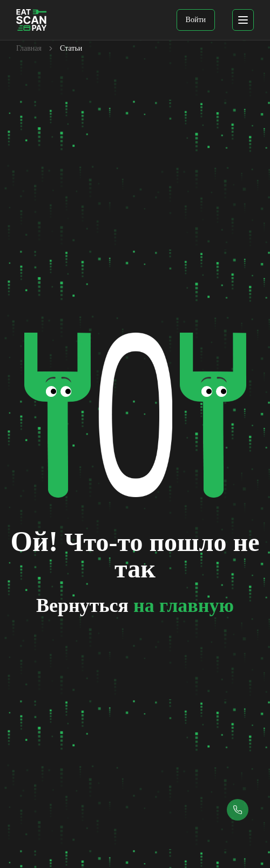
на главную (184, 605)
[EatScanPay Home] (32, 20)
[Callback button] (238, 810)
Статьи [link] (71, 48)
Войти (196, 20)
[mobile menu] (243, 20)
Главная (29, 48)
